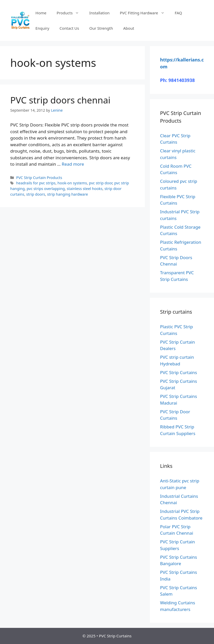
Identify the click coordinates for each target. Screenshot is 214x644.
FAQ (179, 13)
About (129, 28)
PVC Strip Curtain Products (39, 178)
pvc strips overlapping (46, 189)
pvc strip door (101, 183)
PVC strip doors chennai (60, 100)
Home (41, 13)
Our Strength (101, 28)
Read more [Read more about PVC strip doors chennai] (73, 164)
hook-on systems (72, 183)
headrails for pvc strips (36, 183)
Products (70, 13)
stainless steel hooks (85, 189)
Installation (99, 13)
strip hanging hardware (68, 194)
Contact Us (69, 28)
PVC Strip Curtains (179, 372)
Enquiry (42, 28)
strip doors (36, 194)
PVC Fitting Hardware (145, 13)
